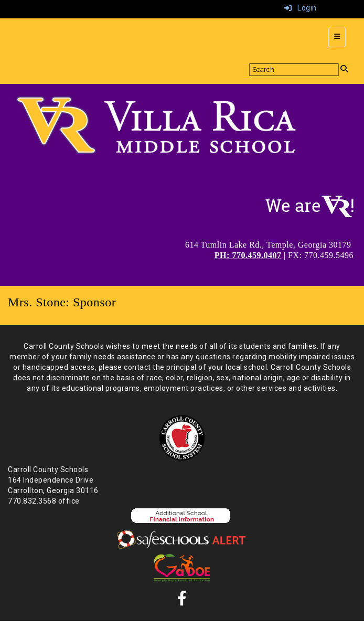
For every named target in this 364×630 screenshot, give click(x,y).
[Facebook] (182, 601)
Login (301, 8)
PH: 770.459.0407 (248, 255)
